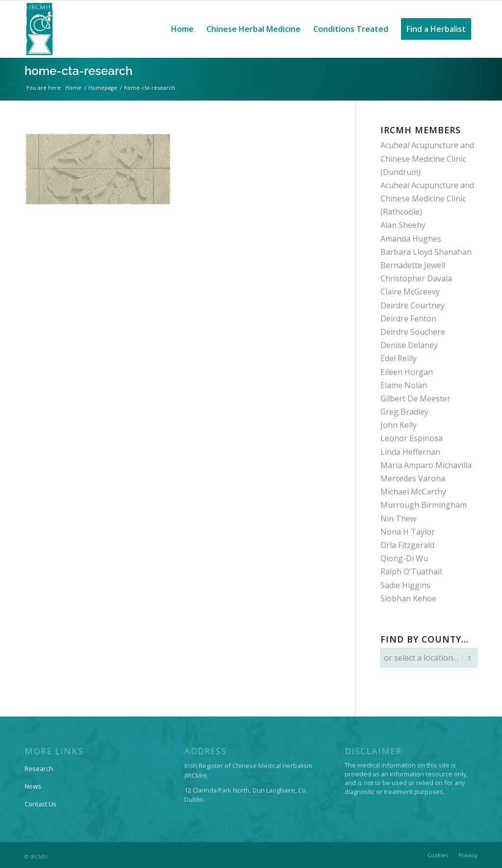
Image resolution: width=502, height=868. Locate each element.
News (33, 784)
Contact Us (40, 801)
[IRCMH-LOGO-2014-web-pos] (39, 29)
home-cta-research (78, 71)
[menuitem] (182, 29)
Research (39, 766)
